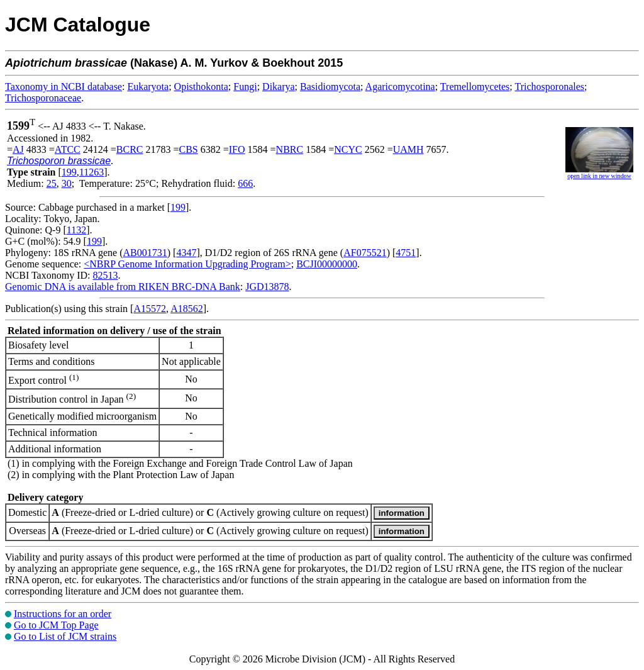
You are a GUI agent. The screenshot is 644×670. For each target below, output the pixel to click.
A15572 (150, 309)
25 (52, 183)
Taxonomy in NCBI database (64, 87)
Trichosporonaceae (43, 98)
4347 (186, 253)
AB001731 (145, 253)
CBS (189, 149)
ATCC (68, 149)
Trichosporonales (550, 87)
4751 (406, 253)
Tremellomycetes (475, 87)
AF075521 (365, 253)
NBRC (290, 149)
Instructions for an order (63, 614)
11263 (92, 172)
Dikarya (279, 87)
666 (245, 183)
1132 (76, 230)
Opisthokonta (201, 87)
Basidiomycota (330, 87)
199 (69, 172)
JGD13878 (267, 287)
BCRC (130, 149)
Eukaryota (148, 87)
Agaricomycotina (400, 87)
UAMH (408, 149)
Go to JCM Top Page (56, 625)
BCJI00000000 (327, 264)
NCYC (348, 149)
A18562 (187, 309)
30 (67, 183)
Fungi (245, 87)
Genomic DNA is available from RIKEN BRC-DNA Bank (123, 287)
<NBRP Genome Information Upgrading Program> (187, 264)
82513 (105, 275)
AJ (18, 149)
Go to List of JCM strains (65, 636)
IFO (237, 149)
